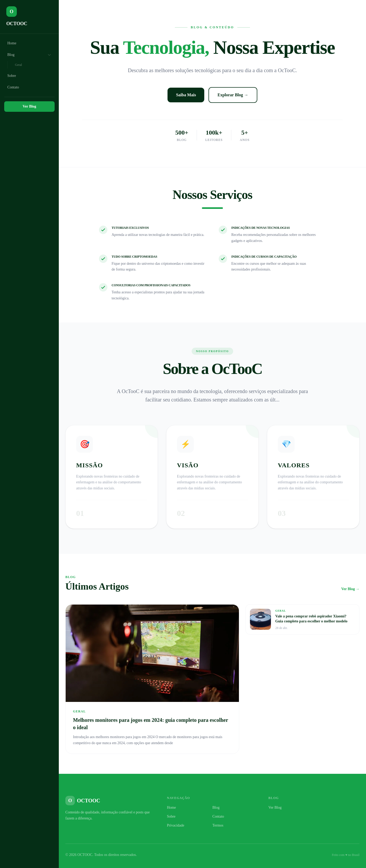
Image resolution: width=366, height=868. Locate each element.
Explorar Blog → (233, 95)
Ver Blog (29, 106)
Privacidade (176, 825)
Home (12, 43)
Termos (218, 825)
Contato (13, 87)
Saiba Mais (186, 95)
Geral (19, 65)
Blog (29, 55)
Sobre (12, 76)
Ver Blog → (350, 589)
